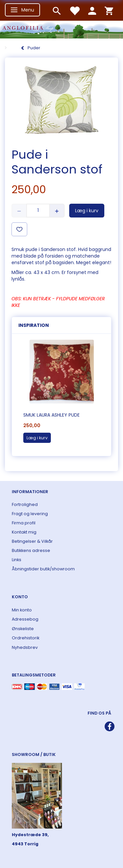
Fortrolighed (25, 504)
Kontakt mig (24, 532)
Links (17, 560)
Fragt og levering (30, 514)
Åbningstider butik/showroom (43, 569)
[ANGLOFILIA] (61, 29)
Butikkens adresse (31, 550)
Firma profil (24, 523)
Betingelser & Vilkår (32, 541)
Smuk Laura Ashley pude (51, 415)
